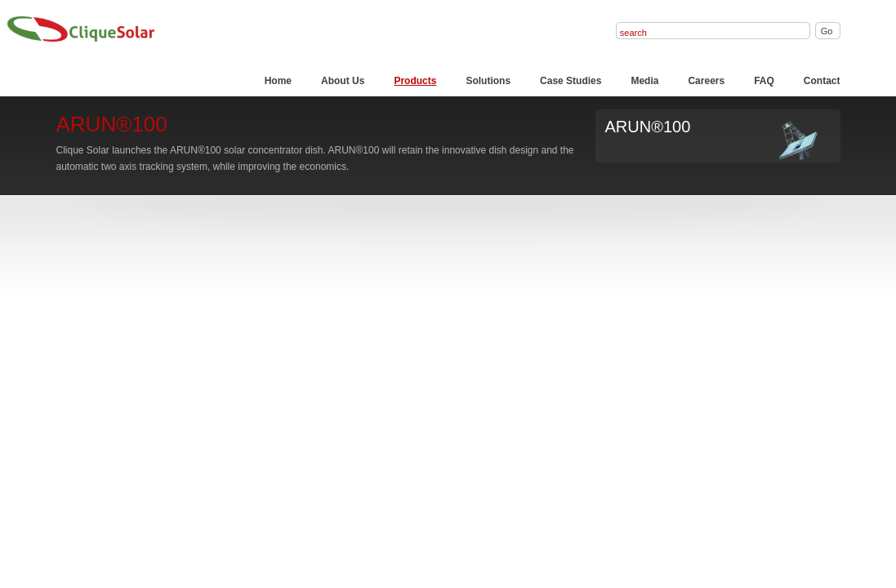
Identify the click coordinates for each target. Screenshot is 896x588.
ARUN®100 (648, 127)
